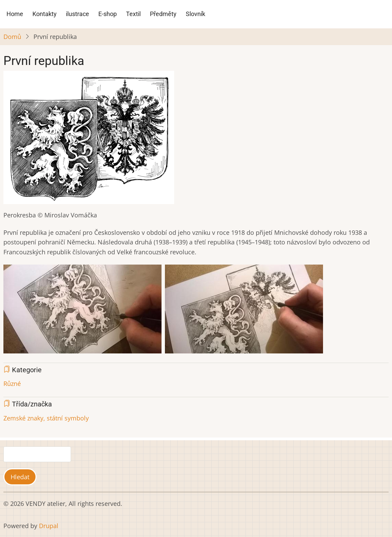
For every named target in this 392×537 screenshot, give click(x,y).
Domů (12, 37)
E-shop (108, 14)
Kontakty (45, 14)
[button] (89, 140)
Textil (133, 14)
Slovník (195, 14)
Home (15, 14)
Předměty (163, 14)
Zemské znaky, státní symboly (46, 418)
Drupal (49, 526)
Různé (12, 384)
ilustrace (78, 14)
